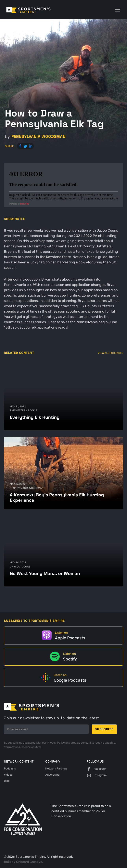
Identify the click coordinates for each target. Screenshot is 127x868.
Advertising (52, 775)
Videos (8, 775)
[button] (117, 10)
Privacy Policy (56, 743)
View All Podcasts (110, 353)
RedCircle (25, 204)
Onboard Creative (29, 862)
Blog (7, 781)
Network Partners (56, 769)
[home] (34, 9)
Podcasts (10, 769)
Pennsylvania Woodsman (38, 136)
